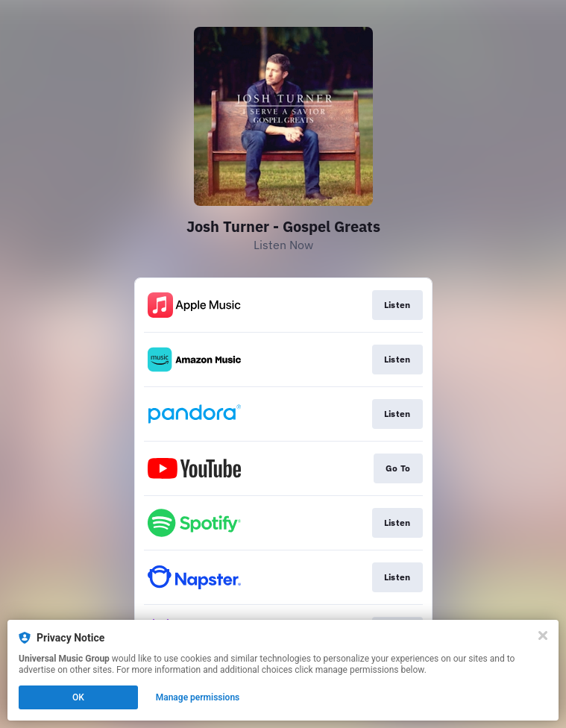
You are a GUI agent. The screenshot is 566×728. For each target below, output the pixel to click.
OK (78, 697)
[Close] (543, 636)
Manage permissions (198, 697)
